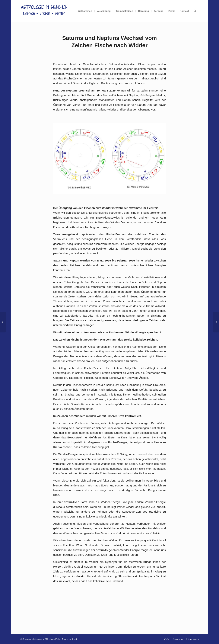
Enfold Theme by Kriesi (66, 639)
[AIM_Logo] (44, 11)
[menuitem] (85, 11)
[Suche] (195, 11)
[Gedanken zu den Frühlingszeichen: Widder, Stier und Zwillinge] (3, 322)
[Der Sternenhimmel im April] (216, 322)
